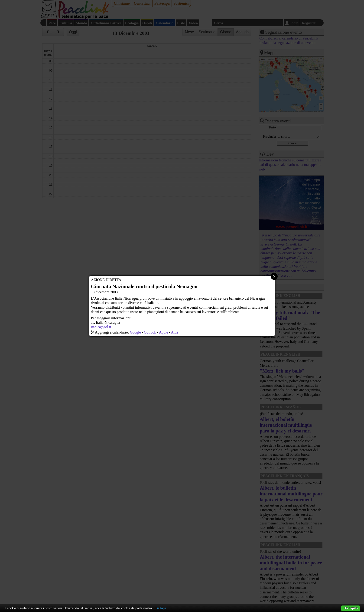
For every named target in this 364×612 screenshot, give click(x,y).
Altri (174, 332)
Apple (164, 332)
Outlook (150, 332)
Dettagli (161, 608)
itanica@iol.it (101, 327)
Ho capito (351, 608)
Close (274, 276)
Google (135, 332)
